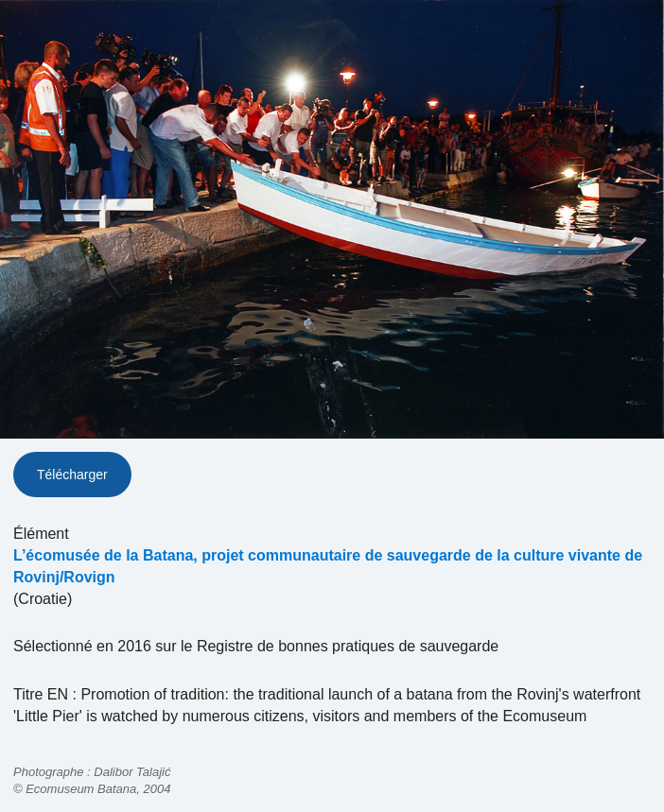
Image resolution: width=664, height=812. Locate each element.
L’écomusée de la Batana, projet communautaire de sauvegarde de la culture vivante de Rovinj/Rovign (328, 566)
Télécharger (72, 475)
